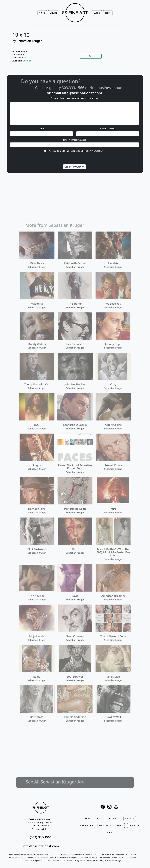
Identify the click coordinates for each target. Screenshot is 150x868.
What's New (105, 826)
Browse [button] (53, 13)
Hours (109, 832)
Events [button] (97, 13)
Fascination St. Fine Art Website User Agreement (67, 861)
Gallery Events (86, 826)
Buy (91, 56)
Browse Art (114, 819)
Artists (100, 819)
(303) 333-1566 (41, 837)
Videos (120, 826)
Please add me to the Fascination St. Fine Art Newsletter (75, 151)
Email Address (74, 140)
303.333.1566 (81, 88)
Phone (108, 129)
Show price (28, 61)
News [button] (108, 13)
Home (88, 819)
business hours (118, 88)
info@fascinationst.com (82, 93)
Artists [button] (42, 13)
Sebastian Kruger (29, 41)
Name (41, 129)
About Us (130, 819)
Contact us (134, 826)
